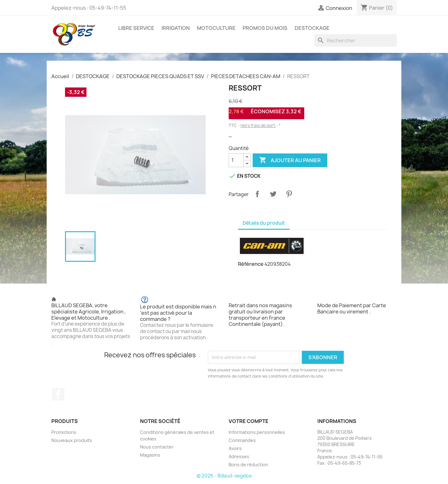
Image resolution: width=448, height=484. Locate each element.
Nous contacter (157, 447)
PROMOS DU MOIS (265, 28)
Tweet (273, 194)
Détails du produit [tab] (264, 223)
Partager (257, 194)
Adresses (239, 456)
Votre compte (249, 421)
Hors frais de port (258, 125)
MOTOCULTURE (216, 28)
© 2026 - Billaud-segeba (224, 476)
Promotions (64, 432)
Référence (251, 264)
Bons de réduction (248, 465)
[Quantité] (236, 160)
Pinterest (289, 194)
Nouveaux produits (72, 440)
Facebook (58, 394)
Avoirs (235, 448)
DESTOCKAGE (312, 28)
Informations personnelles (257, 432)
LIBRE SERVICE (136, 28)
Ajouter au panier (290, 160)
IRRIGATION (176, 28)
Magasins (150, 455)
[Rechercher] (356, 40)
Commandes (242, 440)
